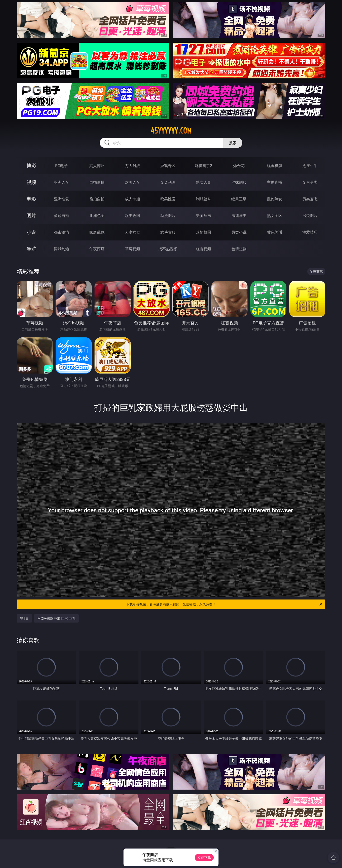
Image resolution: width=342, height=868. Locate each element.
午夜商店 (97, 249)
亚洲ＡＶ (62, 182)
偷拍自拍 (97, 199)
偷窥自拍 (62, 216)
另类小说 (239, 232)
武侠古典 (168, 232)
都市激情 (62, 232)
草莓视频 (133, 249)
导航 (31, 249)
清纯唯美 (239, 216)
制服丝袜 (204, 199)
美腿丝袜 (204, 216)
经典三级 (239, 199)
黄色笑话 (275, 232)
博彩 (31, 165)
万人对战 (133, 166)
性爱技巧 (310, 232)
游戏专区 (168, 166)
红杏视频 (204, 249)
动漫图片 (168, 216)
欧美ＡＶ (133, 182)
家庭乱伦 (97, 232)
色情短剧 (239, 249)
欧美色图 (133, 216)
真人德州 (97, 166)
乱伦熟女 (275, 199)
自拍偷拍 (97, 182)
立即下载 (204, 857)
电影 (31, 199)
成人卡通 (133, 199)
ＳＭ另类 (310, 182)
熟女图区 (275, 216)
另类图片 (310, 216)
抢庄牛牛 (310, 166)
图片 (31, 215)
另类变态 (310, 199)
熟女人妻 (204, 182)
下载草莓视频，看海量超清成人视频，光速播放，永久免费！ (225, 604)
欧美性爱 (168, 199)
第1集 (24, 618)
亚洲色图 (97, 216)
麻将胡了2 (203, 166)
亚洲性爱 (62, 199)
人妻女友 (133, 232)
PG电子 (61, 166)
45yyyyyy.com (171, 131)
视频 (31, 182)
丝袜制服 (239, 182)
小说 (31, 232)
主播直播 (275, 182)
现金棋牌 (275, 166)
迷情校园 (204, 232)
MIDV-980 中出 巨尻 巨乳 (56, 618)
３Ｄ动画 (168, 182)
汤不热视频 (168, 249)
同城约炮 (62, 249)
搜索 (233, 143)
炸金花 (239, 166)
